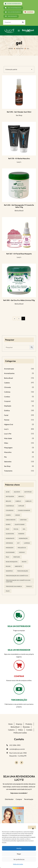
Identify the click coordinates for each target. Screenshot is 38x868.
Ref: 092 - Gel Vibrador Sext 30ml (19, 112)
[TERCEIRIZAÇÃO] (19, 689)
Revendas (26, 727)
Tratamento (8, 471)
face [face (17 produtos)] (8, 529)
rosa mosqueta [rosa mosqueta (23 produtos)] (12, 562)
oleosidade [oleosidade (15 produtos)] (10, 552)
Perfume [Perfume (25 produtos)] (17, 557)
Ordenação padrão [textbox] (11, 69)
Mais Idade (8, 438)
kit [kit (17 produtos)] (18, 543)
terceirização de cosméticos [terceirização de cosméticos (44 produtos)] (17, 576)
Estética (7, 410)
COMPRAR (19, 676)
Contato (29, 730)
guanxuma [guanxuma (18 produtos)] (10, 534)
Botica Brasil (19, 211)
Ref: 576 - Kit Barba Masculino (19, 158)
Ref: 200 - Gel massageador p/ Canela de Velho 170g (19, 206)
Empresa (19, 724)
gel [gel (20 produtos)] (24, 529)
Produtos (20, 49)
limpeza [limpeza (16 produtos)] (27, 543)
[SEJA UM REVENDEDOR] (19, 639)
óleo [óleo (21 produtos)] (8, 591)
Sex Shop (19, 115)
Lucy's (19, 162)
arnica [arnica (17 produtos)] (21, 496)
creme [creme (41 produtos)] (18, 515)
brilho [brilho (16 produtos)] (8, 501)
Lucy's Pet (8, 434)
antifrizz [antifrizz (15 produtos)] (28, 492)
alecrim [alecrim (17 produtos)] (17, 492)
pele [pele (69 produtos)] (7, 557)
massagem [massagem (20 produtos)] (10, 548)
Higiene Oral (9, 424)
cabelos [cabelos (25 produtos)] (28, 501)
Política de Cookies (18, 864)
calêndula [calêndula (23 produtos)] (10, 506)
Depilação (8, 406)
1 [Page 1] (19, 319)
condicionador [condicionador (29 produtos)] (24, 510)
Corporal (7, 401)
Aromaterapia (9, 369)
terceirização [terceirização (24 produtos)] (23, 571)
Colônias (7, 392)
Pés (5, 457)
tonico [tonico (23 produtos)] (29, 586)
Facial (6, 415)
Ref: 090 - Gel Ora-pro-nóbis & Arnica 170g (19, 300)
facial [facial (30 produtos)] (16, 529)
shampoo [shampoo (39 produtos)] (9, 571)
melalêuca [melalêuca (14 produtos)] (22, 548)
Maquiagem (8, 448)
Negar (19, 854)
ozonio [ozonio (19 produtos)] (22, 552)
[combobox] (19, 69)
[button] (32, 827)
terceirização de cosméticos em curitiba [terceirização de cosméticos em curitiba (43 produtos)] (18, 581)
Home (11, 49)
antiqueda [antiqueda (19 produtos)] (10, 496)
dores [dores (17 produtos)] (8, 524)
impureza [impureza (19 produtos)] (9, 543)
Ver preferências (19, 859)
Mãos (6, 443)
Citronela (7, 387)
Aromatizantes (9, 373)
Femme (7, 420)
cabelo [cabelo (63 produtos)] (18, 501)
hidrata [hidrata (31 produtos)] (21, 534)
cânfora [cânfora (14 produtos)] (23, 520)
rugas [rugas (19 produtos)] (8, 566)
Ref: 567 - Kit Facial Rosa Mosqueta (19, 254)
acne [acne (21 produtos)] (8, 492)
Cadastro (11, 730)
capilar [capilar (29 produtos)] (21, 506)
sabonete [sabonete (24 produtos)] (18, 566)
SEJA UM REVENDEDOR (19, 650)
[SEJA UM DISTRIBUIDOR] (19, 615)
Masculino (8, 452)
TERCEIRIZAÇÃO (19, 700)
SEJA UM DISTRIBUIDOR (19, 626)
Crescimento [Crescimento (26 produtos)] (11, 520)
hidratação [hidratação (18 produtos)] (23, 538)
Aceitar (19, 848)
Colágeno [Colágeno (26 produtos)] (10, 510)
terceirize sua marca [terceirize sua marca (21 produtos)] (14, 586)
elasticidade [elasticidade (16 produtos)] (20, 524)
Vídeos (20, 730)
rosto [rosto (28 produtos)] (24, 562)
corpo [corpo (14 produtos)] (8, 515)
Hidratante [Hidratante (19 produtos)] (10, 538)
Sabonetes (8, 461)
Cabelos (7, 383)
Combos (7, 397)
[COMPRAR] (19, 665)
